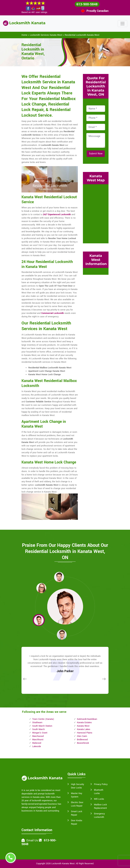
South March (38, 729)
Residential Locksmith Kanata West (82, 35)
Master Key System (77, 795)
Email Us (32, 840)
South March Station (42, 726)
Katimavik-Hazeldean (87, 719)
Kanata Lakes (84, 729)
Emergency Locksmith (99, 815)
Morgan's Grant (40, 733)
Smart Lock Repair (77, 813)
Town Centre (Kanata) (43, 719)
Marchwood (38, 736)
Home (24, 35)
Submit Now (96, 154)
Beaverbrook (83, 743)
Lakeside (37, 746)
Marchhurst (38, 740)
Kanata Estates (84, 723)
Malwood (37, 743)
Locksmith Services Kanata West (46, 35)
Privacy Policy (101, 784)
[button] (41, 588)
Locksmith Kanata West (63, 864)
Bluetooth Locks (99, 792)
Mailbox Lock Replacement (100, 806)
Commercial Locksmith (53, 313)
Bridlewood (82, 740)
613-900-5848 (87, 4)
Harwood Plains (85, 733)
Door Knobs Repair (77, 822)
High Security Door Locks (77, 786)
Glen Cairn (82, 736)
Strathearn (37, 723)
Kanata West (83, 726)
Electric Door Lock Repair (77, 804)
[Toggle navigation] (122, 24)
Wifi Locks (99, 799)
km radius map (96, 213)
